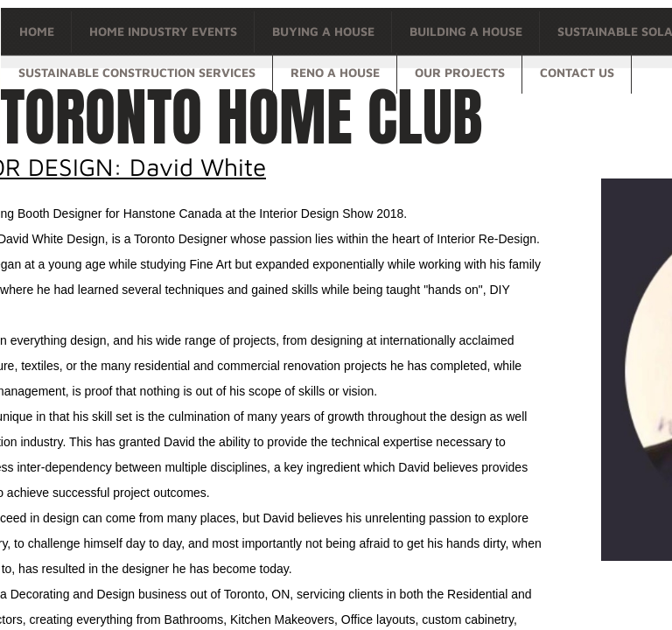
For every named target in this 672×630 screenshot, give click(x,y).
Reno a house (335, 72)
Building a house (466, 31)
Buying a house (323, 31)
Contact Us (577, 72)
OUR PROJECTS (460, 72)
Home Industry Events (163, 31)
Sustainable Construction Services (137, 72)
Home (37, 31)
